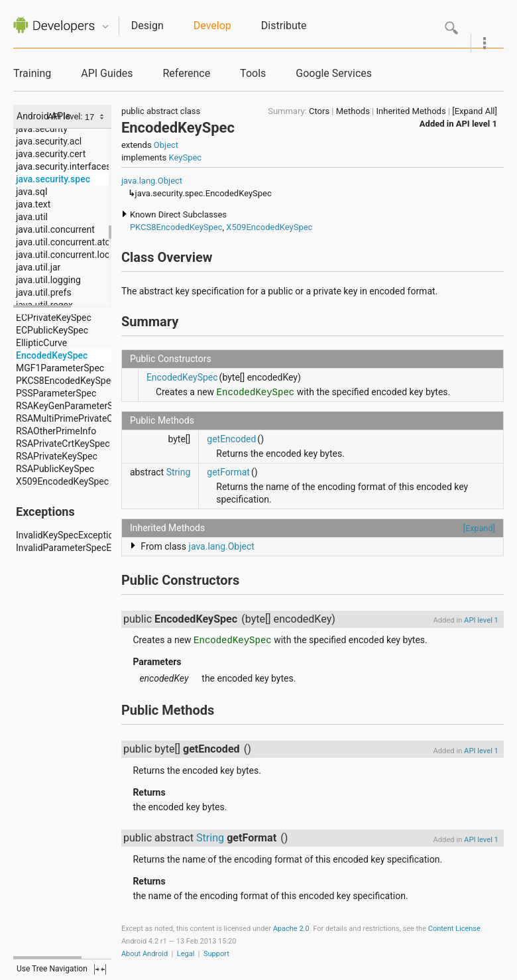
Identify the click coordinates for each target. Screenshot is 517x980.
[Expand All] (475, 111)
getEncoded (231, 439)
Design (147, 26)
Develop (212, 26)
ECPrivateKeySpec (54, 318)
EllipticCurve (41, 343)
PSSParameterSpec (56, 393)
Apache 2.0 (291, 929)
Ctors (319, 111)
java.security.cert (51, 154)
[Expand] (479, 528)
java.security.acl (49, 141)
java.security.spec (53, 179)
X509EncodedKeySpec (62, 481)
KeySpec (185, 157)
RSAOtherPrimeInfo (56, 431)
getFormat (228, 472)
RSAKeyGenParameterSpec (72, 406)
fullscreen (100, 969)
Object (166, 145)
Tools (253, 73)
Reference (186, 73)
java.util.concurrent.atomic (71, 242)
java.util (32, 217)
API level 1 (477, 124)
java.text (33, 204)
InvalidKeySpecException (67, 535)
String (179, 472)
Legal (186, 954)
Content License (454, 929)
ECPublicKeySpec (52, 330)
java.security (42, 129)
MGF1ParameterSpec (60, 368)
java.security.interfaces (63, 166)
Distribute (284, 26)
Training (32, 73)
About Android (144, 954)
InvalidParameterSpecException (81, 548)
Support (216, 954)
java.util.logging (48, 280)
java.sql (31, 192)
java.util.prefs (44, 292)
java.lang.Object (152, 181)
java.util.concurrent (55, 229)
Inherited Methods (411, 111)
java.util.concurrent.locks (68, 255)
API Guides (107, 73)
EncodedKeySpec (52, 355)
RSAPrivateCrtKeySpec (63, 444)
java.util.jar (38, 267)
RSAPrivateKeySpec (57, 456)
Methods (353, 111)
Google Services (334, 73)
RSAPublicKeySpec (55, 469)
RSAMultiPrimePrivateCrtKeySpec (86, 418)
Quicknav (105, 27)
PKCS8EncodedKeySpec (66, 381)
